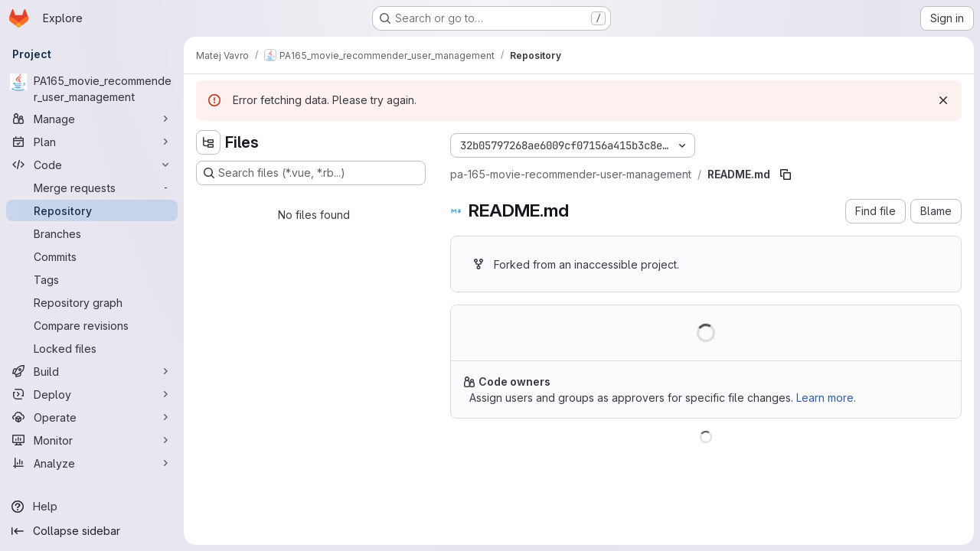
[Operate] (92, 417)
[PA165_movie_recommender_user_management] (92, 89)
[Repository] (92, 210)
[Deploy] (92, 394)
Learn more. (826, 398)
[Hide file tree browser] (208, 142)
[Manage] (92, 119)
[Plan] (92, 142)
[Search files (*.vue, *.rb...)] (311, 173)
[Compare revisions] (92, 325)
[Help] (92, 507)
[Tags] (92, 279)
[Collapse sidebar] (92, 531)
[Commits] (92, 256)
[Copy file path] (786, 174)
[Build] (92, 371)
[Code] (92, 165)
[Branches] (92, 233)
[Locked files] (92, 348)
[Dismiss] (943, 100)
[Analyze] (92, 463)
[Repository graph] (92, 302)
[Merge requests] (92, 187)
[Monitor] (92, 440)
